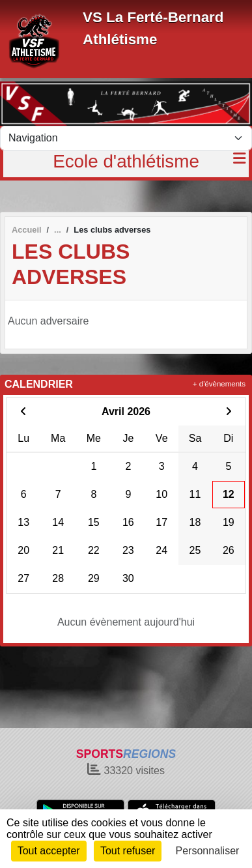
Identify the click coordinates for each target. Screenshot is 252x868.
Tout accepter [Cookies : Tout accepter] (49, 851)
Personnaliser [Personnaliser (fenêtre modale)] (208, 851)
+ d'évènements (219, 384)
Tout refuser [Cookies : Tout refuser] (128, 851)
